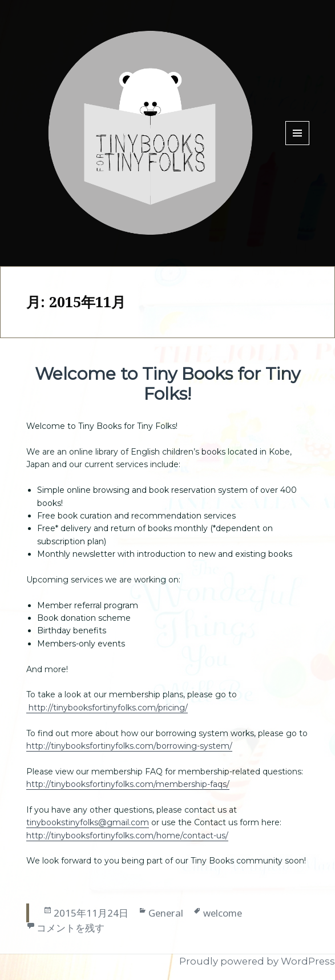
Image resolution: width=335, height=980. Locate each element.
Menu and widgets (298, 145)
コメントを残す (70, 928)
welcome (223, 913)
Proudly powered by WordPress (257, 961)
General (166, 913)
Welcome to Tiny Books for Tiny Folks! (167, 384)
